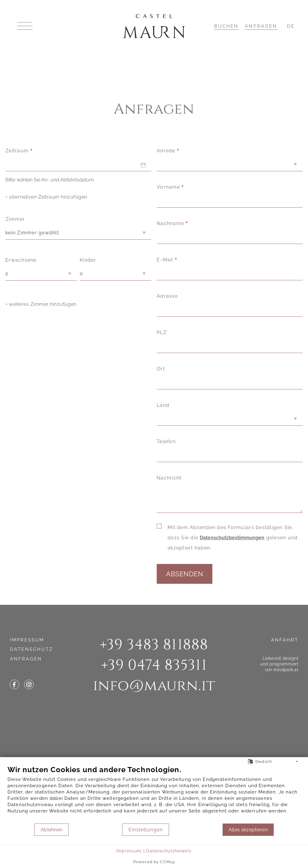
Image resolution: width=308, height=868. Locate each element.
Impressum (129, 851)
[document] (154, 794)
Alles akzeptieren (248, 830)
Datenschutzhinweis (169, 851)
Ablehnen (52, 830)
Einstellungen (146, 830)
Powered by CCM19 (154, 862)
